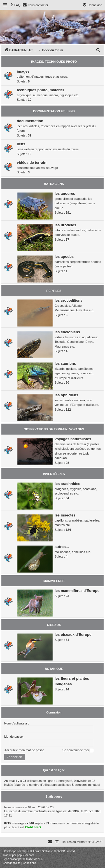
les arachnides (67, 484)
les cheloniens (67, 332)
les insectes (65, 515)
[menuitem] (15, 5)
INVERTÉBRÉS (54, 474)
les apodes (64, 257)
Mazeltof (31, 859)
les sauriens (65, 363)
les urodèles (65, 225)
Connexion (54, 712)
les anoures (65, 193)
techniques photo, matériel (40, 90)
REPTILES (54, 291)
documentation (30, 121)
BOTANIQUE (54, 669)
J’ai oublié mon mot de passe (24, 750)
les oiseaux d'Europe (73, 635)
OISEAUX (54, 625)
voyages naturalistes (73, 439)
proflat (14, 859)
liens (21, 144)
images (23, 71)
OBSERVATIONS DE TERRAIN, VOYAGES (54, 429)
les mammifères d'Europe (77, 591)
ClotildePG (33, 827)
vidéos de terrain (32, 163)
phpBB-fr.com (26, 855)
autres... (62, 547)
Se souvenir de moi (78, 750)
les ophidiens (66, 395)
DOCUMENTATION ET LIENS (54, 111)
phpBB (26, 851)
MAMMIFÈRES (54, 581)
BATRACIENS (54, 184)
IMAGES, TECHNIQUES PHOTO (54, 62)
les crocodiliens (69, 300)
